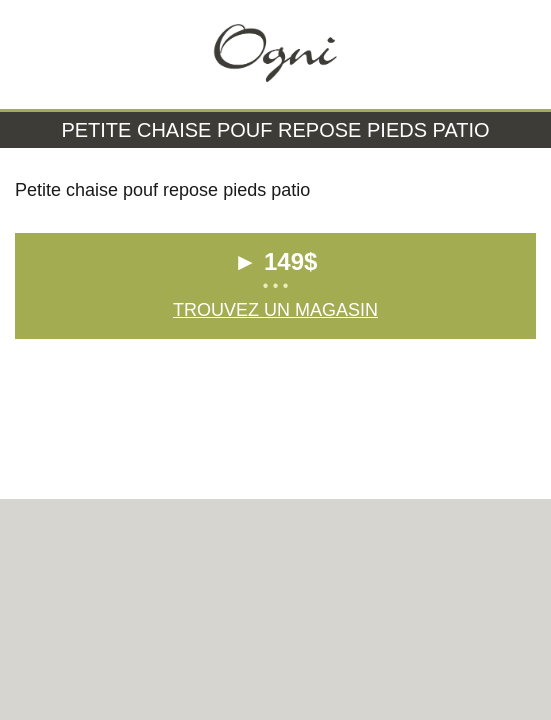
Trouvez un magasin (275, 310)
